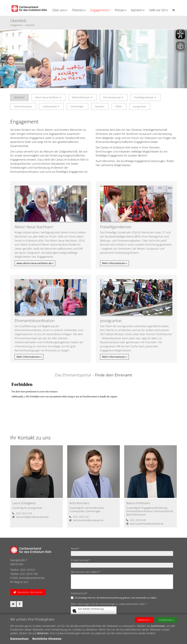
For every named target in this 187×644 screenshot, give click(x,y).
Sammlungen (77, 106)
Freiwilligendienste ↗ (145, 97)
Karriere (137, 10)
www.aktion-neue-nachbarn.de (34, 263)
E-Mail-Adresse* (80, 560)
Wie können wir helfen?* (86, 572)
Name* (75, 549)
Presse (119, 10)
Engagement (99, 10)
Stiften (119, 106)
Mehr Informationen (114, 263)
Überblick (30, 25)
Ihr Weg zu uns (19, 582)
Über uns (59, 10)
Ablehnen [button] (143, 620)
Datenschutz (19, 639)
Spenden (100, 106)
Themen (78, 10)
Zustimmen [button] (166, 620)
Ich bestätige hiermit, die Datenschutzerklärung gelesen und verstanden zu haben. (116, 598)
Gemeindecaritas (23, 106)
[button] (174, 10)
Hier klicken (97, 612)
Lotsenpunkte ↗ (51, 106)
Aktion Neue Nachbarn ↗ (48, 97)
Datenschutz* (79, 593)
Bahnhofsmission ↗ (82, 97)
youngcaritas (139, 106)
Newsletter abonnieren (30, 592)
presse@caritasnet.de (32, 578)
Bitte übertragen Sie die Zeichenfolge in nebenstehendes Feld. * (109, 604)
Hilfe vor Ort (157, 10)
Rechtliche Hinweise (47, 639)
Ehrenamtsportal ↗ (113, 97)
